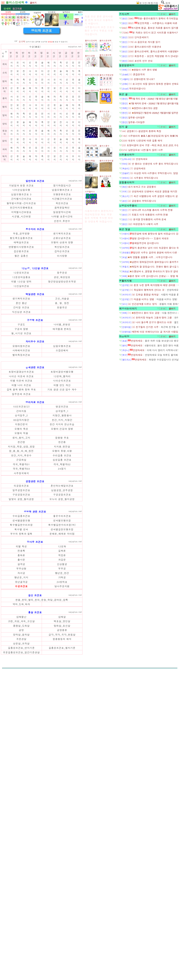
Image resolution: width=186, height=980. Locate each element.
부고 (11, 105)
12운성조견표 (21, 422)
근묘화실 (21, 659)
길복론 (62, 801)
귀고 (35, 105)
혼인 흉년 (21, 452)
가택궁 (62, 828)
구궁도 (21, 473)
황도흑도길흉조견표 (21, 336)
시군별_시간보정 (21, 315)
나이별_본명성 (62, 473)
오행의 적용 (21, 633)
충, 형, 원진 (62, 452)
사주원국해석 (21, 673)
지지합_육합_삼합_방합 (21, 646)
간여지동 (21, 611)
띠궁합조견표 (21, 685)
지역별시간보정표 (21, 310)
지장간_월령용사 (62, 615)
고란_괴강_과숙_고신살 (21, 872)
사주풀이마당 (127, 245)
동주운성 (62, 422)
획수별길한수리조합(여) (62, 775)
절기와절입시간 (62, 284)
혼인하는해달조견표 (62, 685)
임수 (69, 589)
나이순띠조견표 (62, 580)
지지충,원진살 (62, 646)
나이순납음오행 (21, 288)
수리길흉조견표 (21, 766)
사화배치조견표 (21, 499)
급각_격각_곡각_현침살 (62, 885)
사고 (54, 105)
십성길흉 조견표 (62, 659)
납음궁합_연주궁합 (62, 690)
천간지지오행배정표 (21, 306)
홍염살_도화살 (21, 876)
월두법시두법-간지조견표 (21, 301)
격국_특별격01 (21, 664)
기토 (50, 589)
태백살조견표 (21, 341)
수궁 (32, 97)
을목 (16, 589)
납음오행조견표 (62, 495)
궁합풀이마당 (127, 273)
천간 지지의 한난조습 (62, 624)
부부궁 (62, 819)
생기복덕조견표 (62, 332)
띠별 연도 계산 (62, 585)
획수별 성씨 (21, 780)
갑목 (10, 589)
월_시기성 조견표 (21, 482)
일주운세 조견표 (21, 594)
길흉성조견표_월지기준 (62, 898)
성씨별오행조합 (62, 771)
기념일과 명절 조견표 (21, 284)
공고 (66, 105)
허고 (29, 105)
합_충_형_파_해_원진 (21, 651)
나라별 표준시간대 (62, 315)
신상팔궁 (62, 814)
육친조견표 (62, 301)
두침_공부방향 (21, 332)
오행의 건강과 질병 (62, 628)
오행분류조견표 (62, 293)
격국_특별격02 (62, 664)
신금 (62, 589)
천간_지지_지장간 (62, 620)
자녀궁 (21, 823)
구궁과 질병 (21, 478)
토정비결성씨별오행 (62, 571)
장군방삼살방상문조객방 (62, 430)
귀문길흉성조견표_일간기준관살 (21, 903)
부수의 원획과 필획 (21, 784)
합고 (72, 105)
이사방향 (62, 354)
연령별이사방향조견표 (21, 345)
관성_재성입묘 (62, 426)
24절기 (62, 668)
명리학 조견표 (42, 81)
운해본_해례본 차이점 (62, 784)
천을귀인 (62, 456)
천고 (78, 105)
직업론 (62, 806)
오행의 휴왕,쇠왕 (62, 651)
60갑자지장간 (21, 620)
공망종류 (62, 880)
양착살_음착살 (21, 885)
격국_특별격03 (21, 668)
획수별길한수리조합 (21, 775)
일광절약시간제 (62, 310)
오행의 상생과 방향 (62, 341)
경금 (56, 589)
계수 (74, 589)
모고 (48, 105)
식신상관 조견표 (21, 461)
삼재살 (62, 867)
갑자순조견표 (62, 349)
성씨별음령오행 (21, 771)
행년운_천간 (62, 823)
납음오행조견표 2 (62, 288)
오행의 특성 (21, 628)
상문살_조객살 (21, 894)
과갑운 (62, 810)
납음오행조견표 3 (21, 293)
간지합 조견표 (21, 456)
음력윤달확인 (62, 306)
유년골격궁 (21, 832)
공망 (21, 880)
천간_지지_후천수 (21, 655)
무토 (33, 589)
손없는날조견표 (62, 336)
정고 (42, 105)
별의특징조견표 (21, 504)
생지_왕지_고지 (21, 637)
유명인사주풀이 (128, 296)
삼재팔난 (21, 867)
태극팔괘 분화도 (62, 478)
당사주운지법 (62, 837)
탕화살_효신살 (62, 876)
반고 (23, 105)
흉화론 (21, 806)
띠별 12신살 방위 (21, 430)
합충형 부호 (62, 637)
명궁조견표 (62, 606)
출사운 (21, 810)
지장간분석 (21, 624)
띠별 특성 (21, 797)
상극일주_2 (21, 615)
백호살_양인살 (62, 872)
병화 (22, 589)
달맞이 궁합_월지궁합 (21, 699)
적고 (17, 105)
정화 (28, 589)
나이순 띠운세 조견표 (21, 576)
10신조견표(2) (21, 606)
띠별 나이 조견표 (21, 585)
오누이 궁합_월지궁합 (62, 699)
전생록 (21, 801)
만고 (60, 105)
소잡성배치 (62, 499)
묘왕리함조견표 (21, 495)
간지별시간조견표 (21, 297)
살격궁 (21, 814)
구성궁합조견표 (21, 694)
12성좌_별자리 (62, 576)
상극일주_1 (62, 611)
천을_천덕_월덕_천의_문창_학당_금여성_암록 (42, 850)
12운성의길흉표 (21, 426)
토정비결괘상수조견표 (21, 571)
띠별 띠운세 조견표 (21, 580)
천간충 (62, 642)
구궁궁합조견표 (62, 694)
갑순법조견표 (21, 349)
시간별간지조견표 (62, 297)
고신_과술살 (62, 447)
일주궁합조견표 (21, 690)
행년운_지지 (21, 828)
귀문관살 (21, 889)
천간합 (21, 642)
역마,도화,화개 (21, 855)
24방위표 (62, 832)
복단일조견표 (62, 345)
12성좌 (62, 797)
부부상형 (21, 819)
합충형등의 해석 (62, 889)
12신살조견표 (21, 435)
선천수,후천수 (62, 319)
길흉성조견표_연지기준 (21, 898)
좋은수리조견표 (62, 766)
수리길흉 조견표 (62, 655)
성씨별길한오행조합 (62, 780)
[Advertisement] (42, 51)
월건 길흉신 (21, 354)
